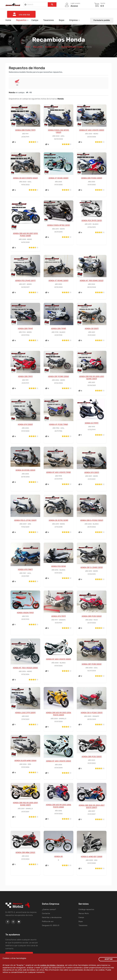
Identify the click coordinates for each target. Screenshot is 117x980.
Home (8, 20)
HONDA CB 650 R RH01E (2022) (25, 178)
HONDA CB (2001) (92, 329)
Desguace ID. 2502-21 (51, 925)
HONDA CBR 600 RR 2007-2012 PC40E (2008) (25, 235)
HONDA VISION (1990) (25, 613)
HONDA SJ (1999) (92, 423)
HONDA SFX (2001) (92, 473)
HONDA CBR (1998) (58, 329)
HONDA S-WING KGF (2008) (92, 857)
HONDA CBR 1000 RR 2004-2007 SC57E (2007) (92, 807)
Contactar (46, 913)
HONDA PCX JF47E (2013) (92, 221)
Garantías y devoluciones (52, 917)
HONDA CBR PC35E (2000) (92, 178)
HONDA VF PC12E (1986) (58, 424)
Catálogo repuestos (86, 909)
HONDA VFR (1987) (25, 570)
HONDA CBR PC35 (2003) (92, 757)
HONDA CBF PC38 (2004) (92, 664)
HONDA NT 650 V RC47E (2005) (92, 130)
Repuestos (21, 20)
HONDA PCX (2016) (58, 566)
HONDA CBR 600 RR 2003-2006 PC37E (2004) (58, 714)
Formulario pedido (102, 20)
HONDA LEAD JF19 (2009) (25, 713)
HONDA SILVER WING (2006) (25, 761)
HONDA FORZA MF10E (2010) (58, 225)
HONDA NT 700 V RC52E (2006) (25, 668)
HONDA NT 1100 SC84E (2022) (92, 281)
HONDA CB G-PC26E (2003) (92, 713)
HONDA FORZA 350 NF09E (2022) (58, 131)
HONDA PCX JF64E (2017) (25, 281)
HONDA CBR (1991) (25, 377)
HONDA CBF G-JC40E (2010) (92, 568)
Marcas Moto (84, 913)
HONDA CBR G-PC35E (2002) (92, 520)
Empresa (73, 20)
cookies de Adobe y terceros (52, 965)
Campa (35, 20)
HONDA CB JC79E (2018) (58, 520)
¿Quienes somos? (49, 909)
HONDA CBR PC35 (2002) (92, 616)
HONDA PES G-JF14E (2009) (25, 520)
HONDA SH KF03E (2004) (25, 470)
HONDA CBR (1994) (25, 329)
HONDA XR (58, 857)
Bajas (62, 20)
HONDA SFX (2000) (25, 424)
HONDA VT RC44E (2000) (58, 178)
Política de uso (48, 921)
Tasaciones (49, 20)
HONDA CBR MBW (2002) (25, 853)
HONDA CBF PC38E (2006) (58, 377)
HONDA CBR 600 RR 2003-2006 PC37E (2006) (58, 806)
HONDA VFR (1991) (58, 616)
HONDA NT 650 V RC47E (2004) (58, 761)
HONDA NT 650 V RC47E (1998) (58, 472)
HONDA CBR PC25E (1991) (25, 130)
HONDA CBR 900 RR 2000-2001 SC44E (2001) (92, 378)
